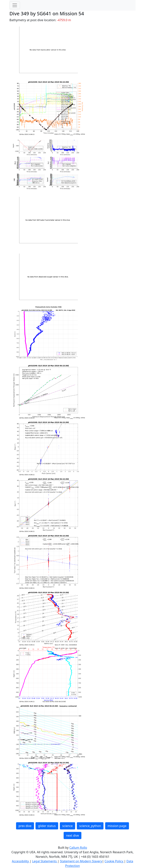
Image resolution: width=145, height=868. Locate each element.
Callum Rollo (78, 848)
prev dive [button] (25, 826)
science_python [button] (90, 826)
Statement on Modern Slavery (81, 861)
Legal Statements (45, 861)
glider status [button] (47, 826)
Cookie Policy (114, 861)
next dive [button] (72, 835)
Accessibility (21, 861)
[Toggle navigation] (15, 5)
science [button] (67, 826)
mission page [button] (117, 826)
